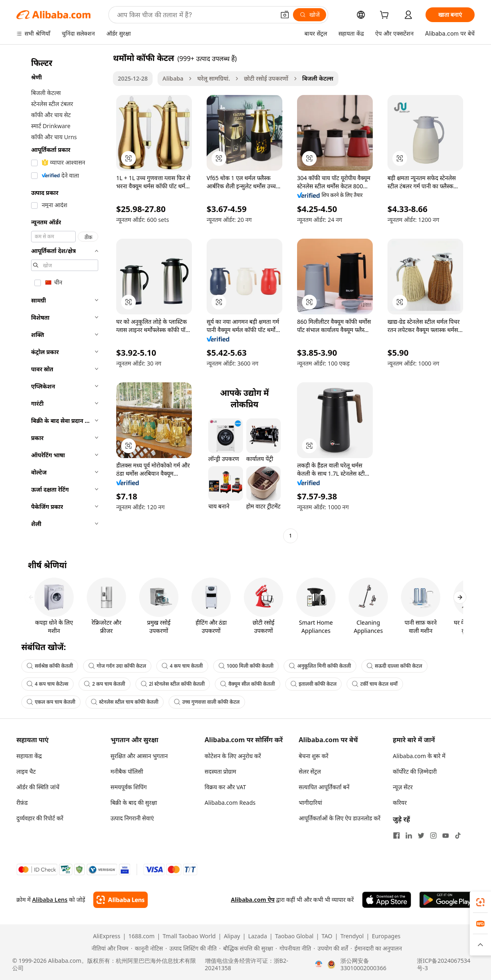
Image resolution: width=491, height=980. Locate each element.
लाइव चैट (26, 771)
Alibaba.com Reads (230, 803)
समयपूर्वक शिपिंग (129, 787)
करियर (400, 803)
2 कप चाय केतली (105, 684)
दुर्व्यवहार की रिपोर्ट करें (40, 818)
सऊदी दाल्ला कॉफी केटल (394, 666)
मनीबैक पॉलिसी (127, 771)
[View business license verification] (319, 964)
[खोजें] (310, 15)
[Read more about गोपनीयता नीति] (293, 948)
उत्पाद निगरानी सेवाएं (132, 818)
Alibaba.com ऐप (253, 900)
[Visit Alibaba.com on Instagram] (433, 835)
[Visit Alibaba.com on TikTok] (458, 835)
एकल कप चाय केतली (51, 702)
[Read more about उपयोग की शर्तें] (331, 948)
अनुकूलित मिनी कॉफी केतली (320, 666)
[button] (285, 15)
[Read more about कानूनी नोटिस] (147, 948)
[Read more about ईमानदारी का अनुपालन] (376, 948)
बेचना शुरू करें (313, 756)
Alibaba (173, 78)
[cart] (386, 16)
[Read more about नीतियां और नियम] (109, 948)
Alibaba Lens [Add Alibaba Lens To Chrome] (50, 900)
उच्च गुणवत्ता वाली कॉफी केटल (207, 702)
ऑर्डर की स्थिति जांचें (38, 787)
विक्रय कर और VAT (225, 787)
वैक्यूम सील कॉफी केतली (248, 684)
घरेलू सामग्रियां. (214, 78)
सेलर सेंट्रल (310, 771)
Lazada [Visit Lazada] (257, 936)
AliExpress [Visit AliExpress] (107, 936)
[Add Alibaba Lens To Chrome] (120, 900)
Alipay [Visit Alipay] (232, 936)
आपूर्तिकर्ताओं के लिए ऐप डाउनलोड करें (340, 818)
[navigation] (62, 298)
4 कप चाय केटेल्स (47, 684)
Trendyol (352, 936)
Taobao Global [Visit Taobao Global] (294, 936)
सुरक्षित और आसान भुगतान (139, 756)
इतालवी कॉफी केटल (314, 684)
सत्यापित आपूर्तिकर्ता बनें (324, 787)
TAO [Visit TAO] (327, 936)
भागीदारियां (310, 803)
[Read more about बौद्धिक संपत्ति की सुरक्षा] (246, 948)
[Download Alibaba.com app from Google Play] (447, 900)
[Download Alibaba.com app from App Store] (387, 900)
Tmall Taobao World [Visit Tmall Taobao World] (189, 936)
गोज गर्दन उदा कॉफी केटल (117, 666)
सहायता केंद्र (29, 756)
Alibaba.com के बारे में (419, 756)
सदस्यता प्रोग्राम (220, 771)
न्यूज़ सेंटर (403, 787)
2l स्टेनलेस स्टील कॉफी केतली (173, 684)
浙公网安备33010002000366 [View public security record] (363, 964)
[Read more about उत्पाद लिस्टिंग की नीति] (191, 948)
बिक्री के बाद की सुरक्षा (134, 803)
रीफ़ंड (22, 803)
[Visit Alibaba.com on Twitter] (421, 835)
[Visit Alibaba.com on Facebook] (396, 835)
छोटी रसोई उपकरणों (266, 78)
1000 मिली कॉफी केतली (246, 666)
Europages (386, 936)
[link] (480, 902)
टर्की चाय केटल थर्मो (375, 684)
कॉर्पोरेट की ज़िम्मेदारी (415, 771)
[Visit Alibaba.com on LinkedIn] (409, 835)
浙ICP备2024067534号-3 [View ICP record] (444, 964)
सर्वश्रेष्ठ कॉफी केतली (50, 666)
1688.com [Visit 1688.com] (142, 936)
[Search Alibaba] (195, 15)
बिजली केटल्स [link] (318, 78)
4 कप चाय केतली (182, 666)
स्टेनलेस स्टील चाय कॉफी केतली (125, 702)
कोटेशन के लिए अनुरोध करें (233, 756)
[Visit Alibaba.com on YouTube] (446, 835)
